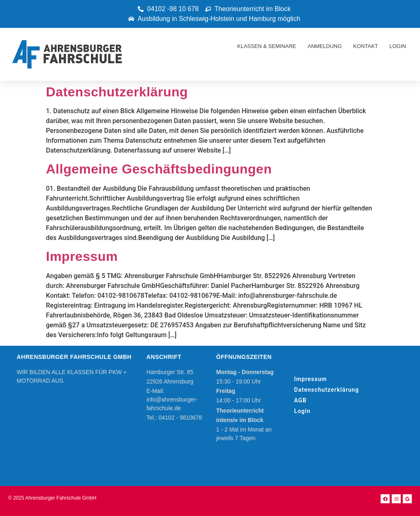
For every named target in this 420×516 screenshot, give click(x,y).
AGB (300, 400)
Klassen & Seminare (267, 46)
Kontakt (365, 46)
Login (398, 46)
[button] (403, 11)
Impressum (82, 256)
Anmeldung (325, 46)
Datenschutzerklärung (117, 92)
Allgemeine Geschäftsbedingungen (159, 169)
